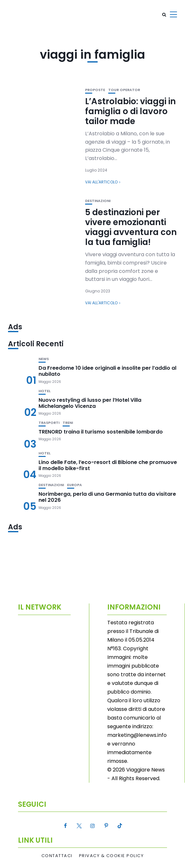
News (44, 359)
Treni (68, 423)
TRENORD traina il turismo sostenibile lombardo (101, 432)
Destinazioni (98, 201)
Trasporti (49, 423)
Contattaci (57, 856)
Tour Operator (124, 90)
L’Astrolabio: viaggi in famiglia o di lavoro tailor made (130, 111)
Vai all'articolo (101, 182)
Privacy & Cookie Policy (111, 856)
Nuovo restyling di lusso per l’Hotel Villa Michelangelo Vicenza (90, 403)
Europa (75, 485)
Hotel (44, 391)
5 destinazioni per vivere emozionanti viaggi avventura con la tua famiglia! (131, 227)
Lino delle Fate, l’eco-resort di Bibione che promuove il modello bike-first (108, 465)
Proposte (95, 90)
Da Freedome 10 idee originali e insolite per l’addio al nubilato (107, 371)
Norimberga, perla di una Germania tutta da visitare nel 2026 (107, 497)
